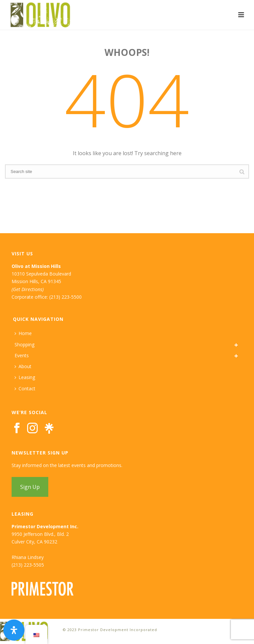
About (23, 366)
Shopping (24, 344)
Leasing (25, 377)
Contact (25, 388)
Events (22, 355)
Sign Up (30, 487)
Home (23, 333)
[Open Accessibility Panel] (14, 630)
